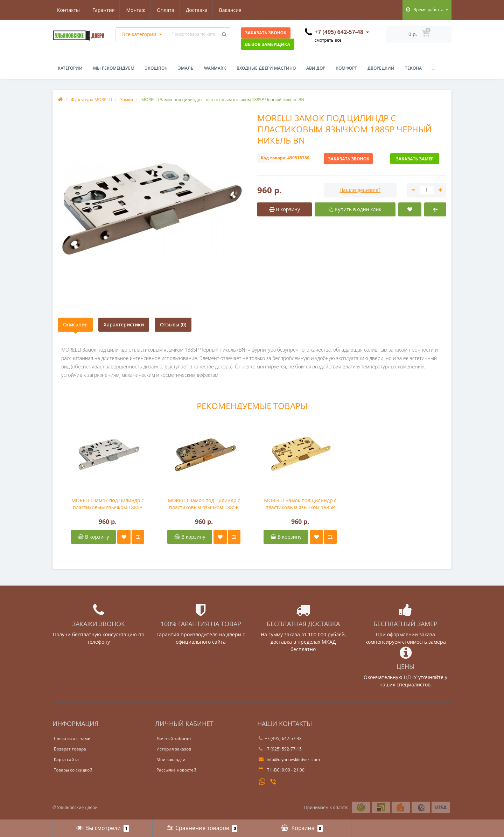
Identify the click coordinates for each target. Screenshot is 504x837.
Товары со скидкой (73, 770)
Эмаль (186, 68)
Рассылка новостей (176, 770)
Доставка (164, 10)
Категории (70, 68)
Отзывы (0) (173, 324)
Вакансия (199, 10)
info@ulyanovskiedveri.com (289, 759)
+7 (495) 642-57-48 (280, 738)
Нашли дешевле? (360, 190)
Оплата (132, 10)
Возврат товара (70, 749)
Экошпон (156, 68)
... (434, 68)
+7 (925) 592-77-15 (280, 749)
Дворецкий (381, 68)
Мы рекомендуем (114, 68)
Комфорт (346, 68)
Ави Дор (316, 68)
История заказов (174, 749)
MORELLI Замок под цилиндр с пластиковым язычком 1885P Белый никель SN (108, 504)
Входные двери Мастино (266, 68)
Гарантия (68, 10)
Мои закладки (171, 759)
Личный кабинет (174, 738)
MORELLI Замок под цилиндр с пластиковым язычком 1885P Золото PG (300, 504)
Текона (413, 68)
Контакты (235, 10)
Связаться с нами (72, 738)
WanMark (215, 68)
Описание (75, 324)
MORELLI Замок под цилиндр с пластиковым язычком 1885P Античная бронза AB (204, 504)
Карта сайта (66, 759)
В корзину (93, 537)
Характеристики (124, 324)
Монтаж (102, 10)
